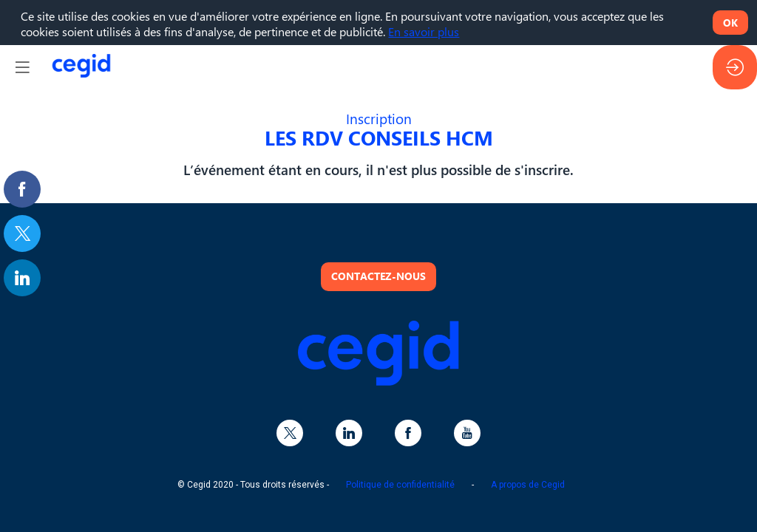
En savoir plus (424, 31)
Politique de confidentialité (400, 485)
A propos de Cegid (528, 485)
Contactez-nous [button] (378, 275)
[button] (22, 67)
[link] (22, 189)
